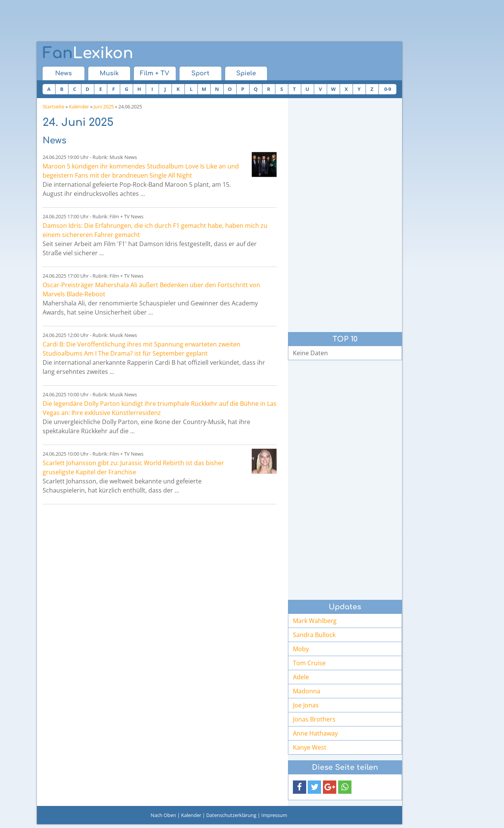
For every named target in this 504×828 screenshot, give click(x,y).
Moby (301, 649)
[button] (300, 787)
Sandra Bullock (314, 635)
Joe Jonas (306, 705)
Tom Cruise (309, 663)
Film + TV (155, 73)
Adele (301, 677)
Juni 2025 (104, 106)
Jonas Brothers (314, 719)
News (64, 73)
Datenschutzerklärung (231, 815)
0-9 (388, 89)
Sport (200, 73)
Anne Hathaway (315, 733)
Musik (109, 73)
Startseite (53, 106)
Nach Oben (163, 815)
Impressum (274, 815)
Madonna (307, 691)
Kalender (79, 106)
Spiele (246, 73)
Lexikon (88, 53)
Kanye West (310, 747)
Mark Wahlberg (315, 621)
